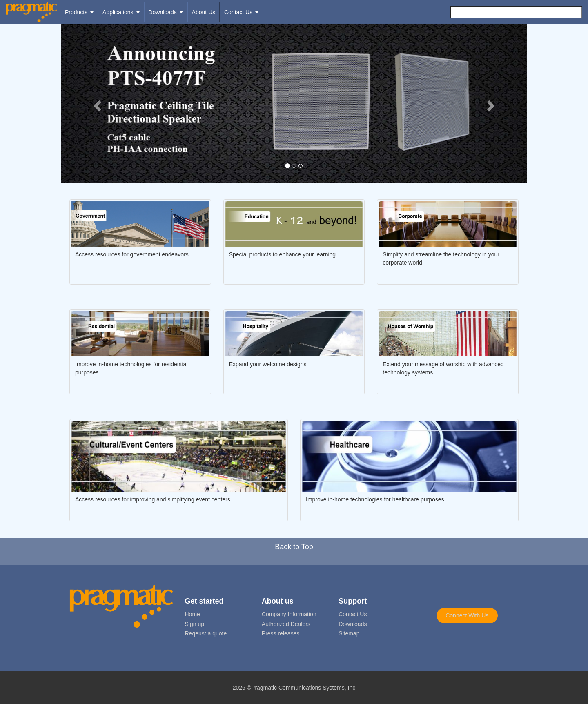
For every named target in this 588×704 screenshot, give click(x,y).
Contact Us (353, 614)
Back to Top (294, 547)
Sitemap (349, 633)
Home (193, 614)
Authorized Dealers (286, 624)
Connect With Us (467, 615)
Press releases (281, 633)
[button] (96, 103)
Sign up (195, 624)
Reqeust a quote (206, 633)
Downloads (353, 624)
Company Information (289, 614)
